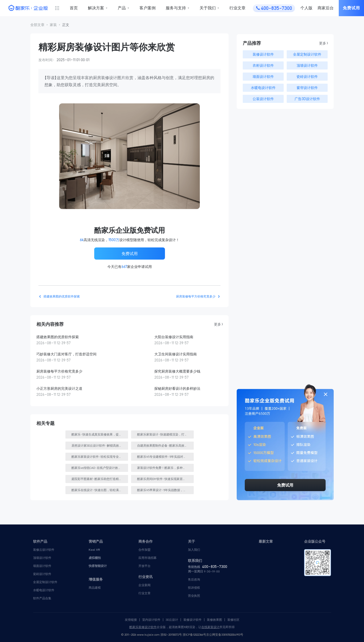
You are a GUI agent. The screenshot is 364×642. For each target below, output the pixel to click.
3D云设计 (172, 620)
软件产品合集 (42, 598)
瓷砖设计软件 (42, 574)
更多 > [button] (218, 324)
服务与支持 (176, 8)
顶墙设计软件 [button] (307, 65)
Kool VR (94, 550)
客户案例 (148, 8)
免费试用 (351, 8)
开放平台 (144, 566)
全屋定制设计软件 (45, 582)
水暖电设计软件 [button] (263, 88)
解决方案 (96, 8)
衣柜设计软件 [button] (263, 65)
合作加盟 (144, 550)
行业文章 (237, 8)
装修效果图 (214, 620)
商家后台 (326, 8)
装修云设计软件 (44, 550)
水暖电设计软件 (44, 590)
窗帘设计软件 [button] (307, 88)
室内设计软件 (151, 620)
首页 (74, 8)
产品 (122, 8)
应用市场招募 (148, 558)
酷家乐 (134, 627)
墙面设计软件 (42, 566)
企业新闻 (144, 585)
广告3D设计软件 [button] (307, 99)
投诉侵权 (194, 588)
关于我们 (208, 8)
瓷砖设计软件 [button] (307, 77)
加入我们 (194, 550)
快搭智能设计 (98, 566)
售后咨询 (194, 579)
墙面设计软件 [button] (263, 77)
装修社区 (233, 620)
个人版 (306, 8)
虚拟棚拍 (95, 558)
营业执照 (194, 596)
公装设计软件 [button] (263, 99)
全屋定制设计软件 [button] (307, 54)
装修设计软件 (192, 620)
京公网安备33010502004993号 (225, 635)
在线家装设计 (210, 627)
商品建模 (95, 588)
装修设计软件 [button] (263, 54)
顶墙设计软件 (42, 558)
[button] (37, 25)
